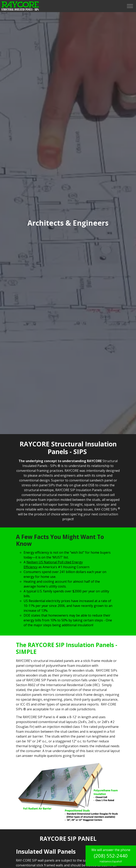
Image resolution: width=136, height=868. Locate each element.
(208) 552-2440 (111, 856)
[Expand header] (130, 6)
